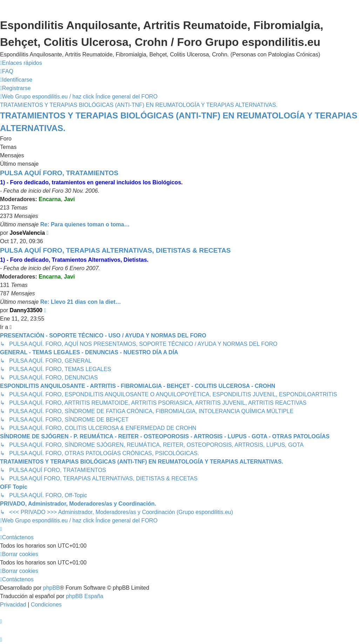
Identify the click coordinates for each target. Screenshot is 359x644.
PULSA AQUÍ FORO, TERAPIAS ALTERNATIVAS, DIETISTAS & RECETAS (115, 250)
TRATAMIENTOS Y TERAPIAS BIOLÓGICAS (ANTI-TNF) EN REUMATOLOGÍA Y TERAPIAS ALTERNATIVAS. (179, 122)
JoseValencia (28, 233)
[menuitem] (7, 71)
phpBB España (85, 596)
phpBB (52, 588)
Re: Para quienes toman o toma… (85, 224)
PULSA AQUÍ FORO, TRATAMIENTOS (59, 173)
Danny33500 (26, 310)
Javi (69, 199)
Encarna (50, 199)
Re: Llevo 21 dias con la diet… (81, 302)
